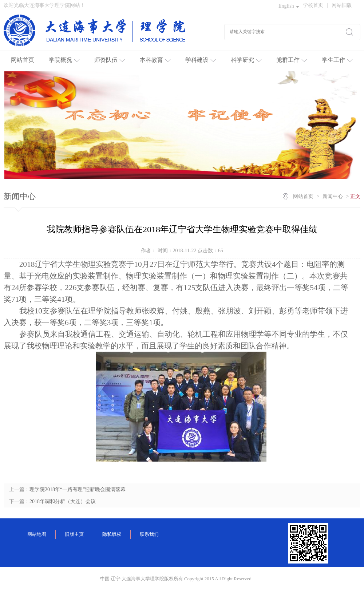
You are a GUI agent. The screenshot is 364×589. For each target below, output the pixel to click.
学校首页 (315, 5)
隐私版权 (112, 534)
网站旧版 (342, 5)
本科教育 (155, 60)
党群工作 (292, 60)
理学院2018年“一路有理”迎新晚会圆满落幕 (78, 489)
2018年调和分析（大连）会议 (63, 501)
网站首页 (23, 60)
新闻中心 (333, 196)
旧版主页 (74, 534)
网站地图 (37, 534)
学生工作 (337, 60)
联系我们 (149, 534)
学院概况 (64, 60)
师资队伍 (110, 60)
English (289, 6)
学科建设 (201, 60)
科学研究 (246, 60)
